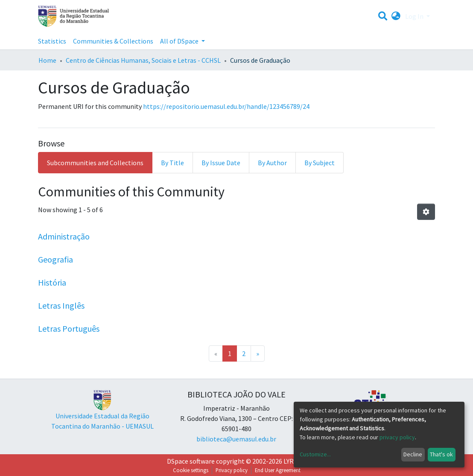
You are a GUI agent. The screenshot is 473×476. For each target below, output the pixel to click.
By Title (172, 163)
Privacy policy (232, 470)
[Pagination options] (426, 212)
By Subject (320, 163)
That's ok (441, 454)
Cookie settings (191, 470)
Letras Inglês (61, 305)
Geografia (55, 259)
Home (47, 60)
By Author (272, 163)
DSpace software (191, 461)
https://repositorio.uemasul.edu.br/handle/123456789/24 (226, 106)
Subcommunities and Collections (95, 163)
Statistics (52, 41)
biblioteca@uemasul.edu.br (236, 439)
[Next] (258, 353)
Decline (413, 454)
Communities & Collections (113, 41)
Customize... (315, 454)
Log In (415, 16)
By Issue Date (221, 163)
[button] (396, 16)
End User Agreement (278, 470)
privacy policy (397, 437)
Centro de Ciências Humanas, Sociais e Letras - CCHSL (143, 60)
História (52, 282)
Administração (64, 236)
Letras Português (69, 329)
